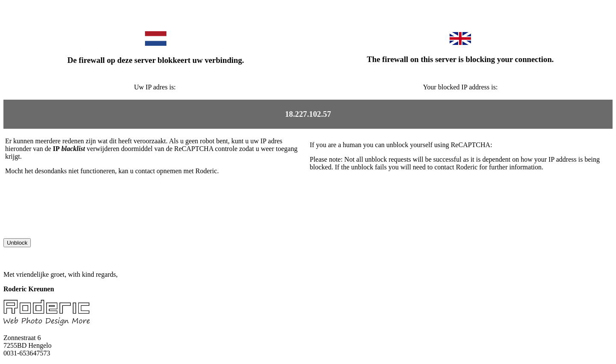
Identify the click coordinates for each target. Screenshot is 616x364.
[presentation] (68, 222)
